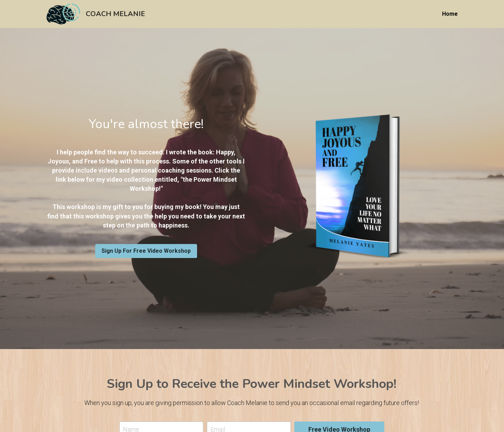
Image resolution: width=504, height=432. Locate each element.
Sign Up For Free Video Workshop (146, 251)
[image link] (63, 13)
